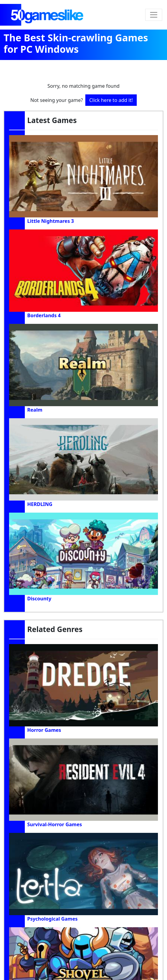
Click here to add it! (111, 100)
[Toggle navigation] (154, 15)
